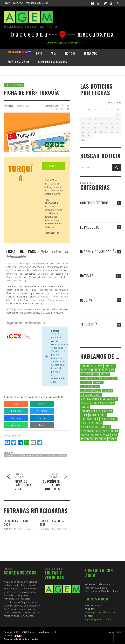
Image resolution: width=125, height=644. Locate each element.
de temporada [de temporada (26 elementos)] (110, 399)
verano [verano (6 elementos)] (112, 439)
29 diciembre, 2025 (22, 529)
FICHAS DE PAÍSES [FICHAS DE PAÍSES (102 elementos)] (98, 415)
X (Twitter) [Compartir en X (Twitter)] (42, 411)
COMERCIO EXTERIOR (94, 203)
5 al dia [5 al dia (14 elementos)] (85, 366)
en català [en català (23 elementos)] (86, 403)
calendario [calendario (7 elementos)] (100, 378)
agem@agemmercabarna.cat (101, 619)
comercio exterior (13, 456)
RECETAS (86, 300)
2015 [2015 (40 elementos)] (100, 366)
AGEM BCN (8, 529)
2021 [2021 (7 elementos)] (91, 370)
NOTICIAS (87, 276)
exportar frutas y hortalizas (37, 456)
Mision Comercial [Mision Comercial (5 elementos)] (90, 427)
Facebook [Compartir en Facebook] (16, 418)
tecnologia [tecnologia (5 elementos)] (87, 439)
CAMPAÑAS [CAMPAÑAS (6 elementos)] (86, 382)
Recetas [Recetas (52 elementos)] (85, 435)
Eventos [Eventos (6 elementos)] (85, 407)
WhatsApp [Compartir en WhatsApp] (16, 425)
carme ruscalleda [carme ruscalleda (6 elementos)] (91, 390)
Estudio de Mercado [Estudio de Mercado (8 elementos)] (103, 403)
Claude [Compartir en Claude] (16, 404)
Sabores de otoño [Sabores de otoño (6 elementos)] (100, 435)
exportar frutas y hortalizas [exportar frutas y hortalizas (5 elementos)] (97, 411)
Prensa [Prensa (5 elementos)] (115, 431)
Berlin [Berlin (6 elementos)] (95, 374)
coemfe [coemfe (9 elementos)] (98, 395)
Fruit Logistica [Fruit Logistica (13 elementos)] (109, 419)
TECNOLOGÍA (89, 324)
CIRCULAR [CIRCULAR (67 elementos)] (108, 390)
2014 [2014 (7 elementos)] (94, 366)
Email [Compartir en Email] (42, 425)
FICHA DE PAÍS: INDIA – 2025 (53, 523)
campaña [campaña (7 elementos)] (98, 382)
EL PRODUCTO (90, 227)
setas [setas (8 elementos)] (114, 435)
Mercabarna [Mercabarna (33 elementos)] (96, 423)
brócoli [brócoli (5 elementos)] (105, 374)
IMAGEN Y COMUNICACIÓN (98, 251)
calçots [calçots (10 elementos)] (112, 378)
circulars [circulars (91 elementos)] (87, 395)
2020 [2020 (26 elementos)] (84, 370)
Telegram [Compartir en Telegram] (42, 418)
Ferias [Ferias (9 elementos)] (84, 415)
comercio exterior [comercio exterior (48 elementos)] (91, 399)
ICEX (54, 334)
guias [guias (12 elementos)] (84, 423)
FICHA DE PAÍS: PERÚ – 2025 (17, 523)
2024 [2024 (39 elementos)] (97, 370)
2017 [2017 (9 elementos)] (113, 366)
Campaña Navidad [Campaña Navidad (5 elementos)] (90, 386)
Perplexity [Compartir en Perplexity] (16, 411)
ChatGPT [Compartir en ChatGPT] (42, 404)
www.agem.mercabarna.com (100, 612)
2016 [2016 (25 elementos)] (107, 366)
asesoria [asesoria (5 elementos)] (86, 374)
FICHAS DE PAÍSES (14, 85)
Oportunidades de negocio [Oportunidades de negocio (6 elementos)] (95, 431)
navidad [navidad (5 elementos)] (106, 427)
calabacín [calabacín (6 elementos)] (87, 378)
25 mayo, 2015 (23, 106)
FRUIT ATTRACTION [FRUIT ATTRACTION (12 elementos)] (90, 419)
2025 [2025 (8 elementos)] (105, 370)
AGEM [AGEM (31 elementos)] (112, 370)
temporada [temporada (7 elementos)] (101, 439)
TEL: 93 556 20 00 (97, 599)
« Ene (83, 140)
